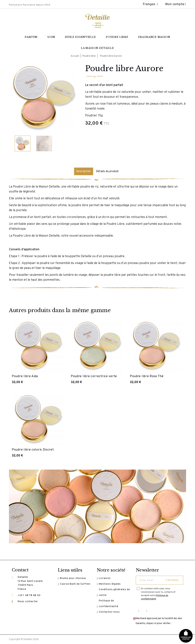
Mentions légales (111, 585)
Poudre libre (117, 37)
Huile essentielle (80, 37)
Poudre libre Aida (25, 376)
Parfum (31, 37)
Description (82, 171)
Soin (51, 37)
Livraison (106, 579)
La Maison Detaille (97, 48)
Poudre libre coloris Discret (33, 449)
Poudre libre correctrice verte (94, 376)
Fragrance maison (154, 37)
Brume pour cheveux (75, 579)
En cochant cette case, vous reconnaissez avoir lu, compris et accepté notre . (158, 593)
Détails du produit (109, 171)
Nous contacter (28, 602)
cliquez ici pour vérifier (158, 623)
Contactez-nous (111, 617)
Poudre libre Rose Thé (147, 376)
